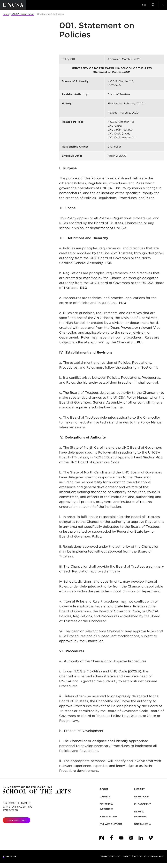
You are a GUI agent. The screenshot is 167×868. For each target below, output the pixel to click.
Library (139, 789)
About (104, 789)
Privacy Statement (110, 856)
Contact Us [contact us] (17, 820)
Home (6, 14)
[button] (144, 5)
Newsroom (142, 797)
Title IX (138, 856)
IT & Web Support (111, 824)
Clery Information (154, 856)
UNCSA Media (143, 824)
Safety (127, 856)
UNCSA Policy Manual (23, 14)
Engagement (143, 804)
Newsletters (109, 817)
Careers (105, 797)
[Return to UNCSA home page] (13, 5)
